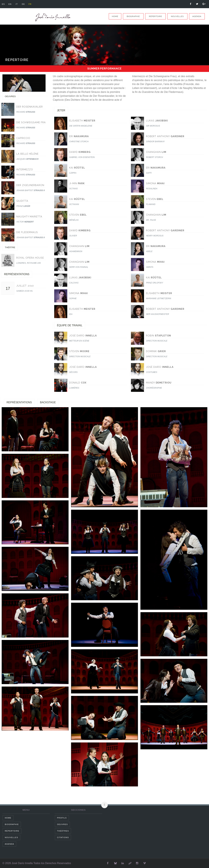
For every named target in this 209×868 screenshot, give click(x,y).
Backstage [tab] (48, 402)
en (10, 4)
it (17, 4)
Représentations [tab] (19, 402)
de (24, 4)
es (3, 4)
